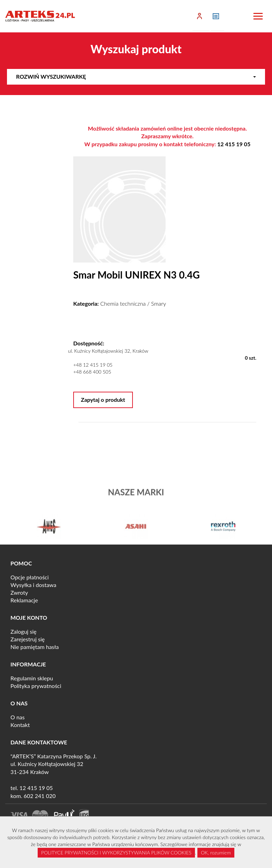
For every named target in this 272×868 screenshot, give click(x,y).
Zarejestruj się (28, 639)
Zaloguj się (24, 631)
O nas (18, 717)
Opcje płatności (30, 577)
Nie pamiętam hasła (35, 647)
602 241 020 (40, 796)
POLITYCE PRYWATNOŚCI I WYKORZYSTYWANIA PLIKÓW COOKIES (116, 853)
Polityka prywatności (36, 686)
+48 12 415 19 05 (93, 365)
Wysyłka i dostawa (33, 585)
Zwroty (19, 592)
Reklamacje (24, 600)
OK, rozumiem (216, 853)
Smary (158, 303)
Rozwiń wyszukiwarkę (136, 76)
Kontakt (20, 725)
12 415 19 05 (234, 144)
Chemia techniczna (123, 303)
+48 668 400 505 (92, 372)
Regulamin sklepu (32, 678)
